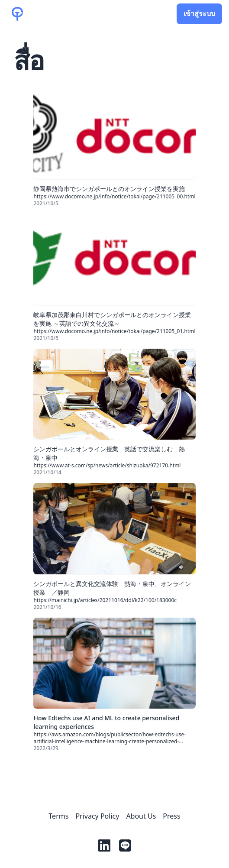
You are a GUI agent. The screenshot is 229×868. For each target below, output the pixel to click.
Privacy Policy (97, 816)
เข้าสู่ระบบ (199, 14)
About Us (141, 816)
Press (171, 816)
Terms (58, 816)
